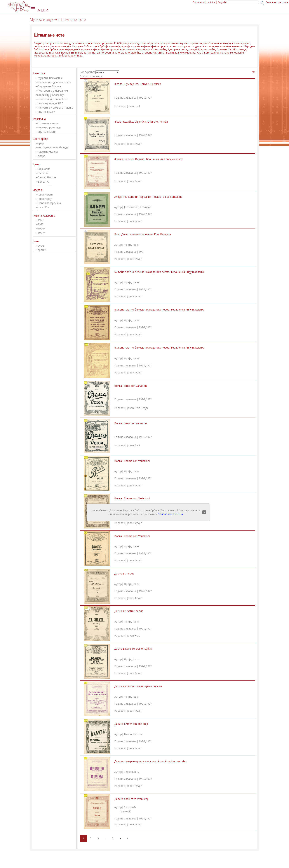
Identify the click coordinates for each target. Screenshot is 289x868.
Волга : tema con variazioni (131, 386)
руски (41, 246)
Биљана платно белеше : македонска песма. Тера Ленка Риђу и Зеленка (159, 272)
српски (42, 250)
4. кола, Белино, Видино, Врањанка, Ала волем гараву (148, 159)
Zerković (43, 173)
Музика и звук (42, 19)
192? (41, 224)
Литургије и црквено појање (55, 108)
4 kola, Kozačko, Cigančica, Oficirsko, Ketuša (141, 122)
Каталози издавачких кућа (54, 82)
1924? (41, 228)
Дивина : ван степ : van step (131, 799)
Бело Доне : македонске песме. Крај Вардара (143, 234)
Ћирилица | (200, 2)
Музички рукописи (49, 127)
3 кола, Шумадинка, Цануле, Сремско (138, 84)
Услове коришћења (171, 514)
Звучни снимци (47, 132)
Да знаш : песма (124, 573)
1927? (41, 233)
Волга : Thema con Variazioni (132, 461)
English (222, 2)
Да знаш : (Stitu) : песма (129, 611)
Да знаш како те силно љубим (133, 649)
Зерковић (44, 169)
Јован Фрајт (45, 199)
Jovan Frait (44, 207)
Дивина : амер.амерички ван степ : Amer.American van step (151, 761)
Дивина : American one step (131, 724)
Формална (39, 119)
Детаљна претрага (277, 2)
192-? (41, 220)
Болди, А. (43, 182)
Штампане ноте (48, 123)
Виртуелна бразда (49, 86)
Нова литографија (49, 203)
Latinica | (212, 2)
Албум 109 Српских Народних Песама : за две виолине (148, 197)
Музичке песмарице (50, 78)
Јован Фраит (46, 194)
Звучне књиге (46, 112)
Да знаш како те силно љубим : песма (138, 686)
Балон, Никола (47, 177)
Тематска (39, 73)
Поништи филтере (91, 76)
